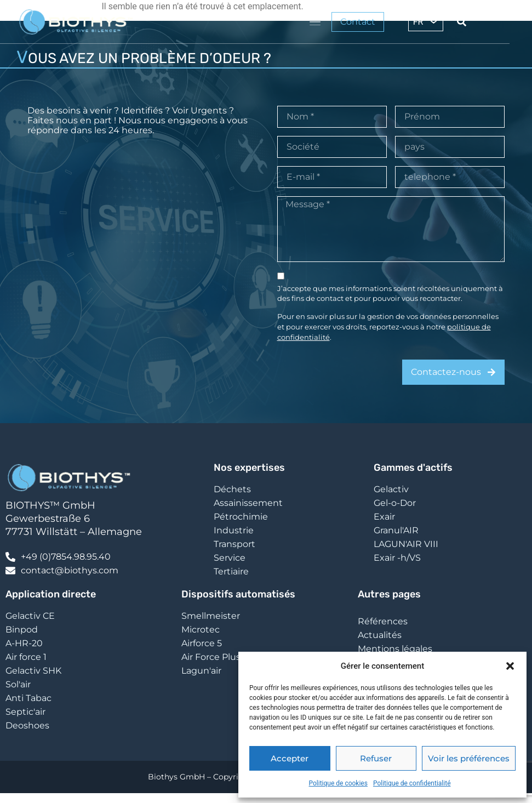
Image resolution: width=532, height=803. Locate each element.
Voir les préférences (469, 758)
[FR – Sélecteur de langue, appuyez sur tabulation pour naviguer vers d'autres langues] (426, 22)
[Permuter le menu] (315, 22)
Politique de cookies (338, 783)
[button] (510, 666)
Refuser (376, 758)
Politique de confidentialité (412, 783)
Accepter (290, 758)
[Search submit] (462, 22)
